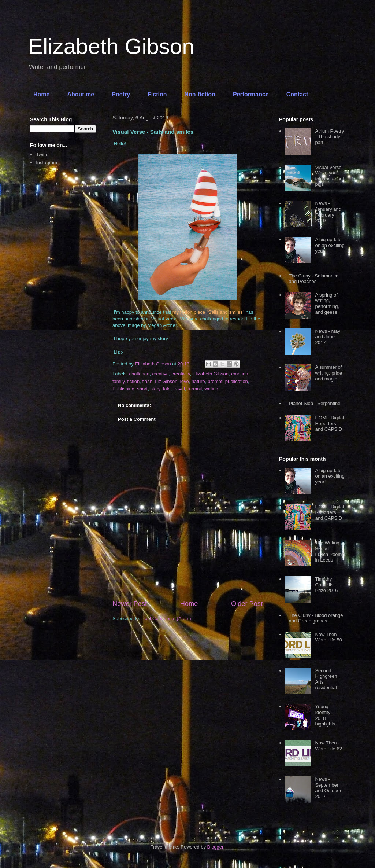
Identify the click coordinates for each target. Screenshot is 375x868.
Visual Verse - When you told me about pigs (330, 176)
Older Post (247, 604)
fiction (133, 381)
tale (167, 389)
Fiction (157, 94)
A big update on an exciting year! (330, 245)
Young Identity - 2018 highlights (325, 715)
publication (237, 381)
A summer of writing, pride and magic (328, 373)
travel (179, 389)
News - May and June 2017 (328, 337)
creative (160, 374)
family (118, 381)
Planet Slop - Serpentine (314, 403)
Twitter (43, 155)
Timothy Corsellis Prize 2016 (326, 585)
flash (147, 381)
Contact (297, 94)
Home (41, 94)
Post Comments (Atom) (166, 619)
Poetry (121, 94)
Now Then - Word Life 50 (328, 637)
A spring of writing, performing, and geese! (327, 304)
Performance (251, 94)
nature (198, 381)
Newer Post (130, 604)
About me (81, 94)
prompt (215, 381)
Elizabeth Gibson (111, 46)
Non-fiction (200, 94)
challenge (140, 374)
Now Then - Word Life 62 (328, 746)
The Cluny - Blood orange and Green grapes (316, 618)
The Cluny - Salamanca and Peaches (313, 279)
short (142, 389)
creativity (181, 374)
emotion (240, 374)
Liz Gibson (166, 381)
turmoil (195, 389)
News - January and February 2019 (328, 212)
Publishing (123, 389)
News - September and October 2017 (328, 788)
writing (211, 389)
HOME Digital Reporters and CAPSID (329, 423)
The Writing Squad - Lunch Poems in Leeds (330, 551)
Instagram (47, 163)
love (185, 381)
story (155, 389)
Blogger (215, 847)
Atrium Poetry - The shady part (329, 137)
